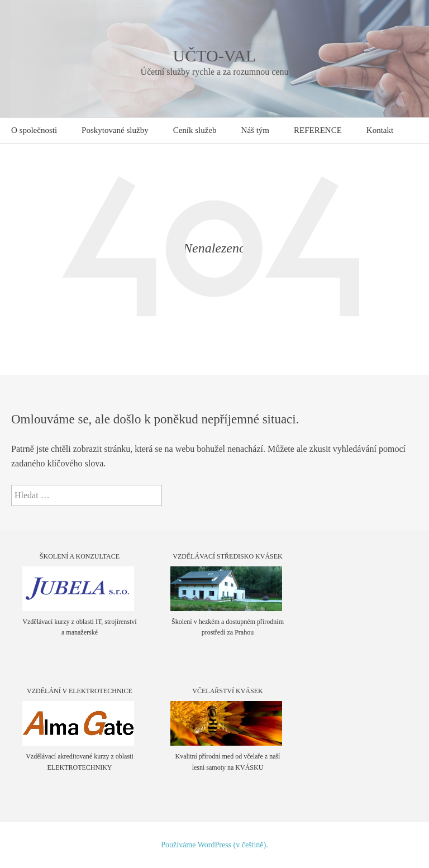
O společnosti (34, 130)
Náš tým (255, 130)
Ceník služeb (195, 130)
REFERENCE (318, 130)
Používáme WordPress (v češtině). (214, 845)
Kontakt (380, 130)
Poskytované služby (115, 130)
